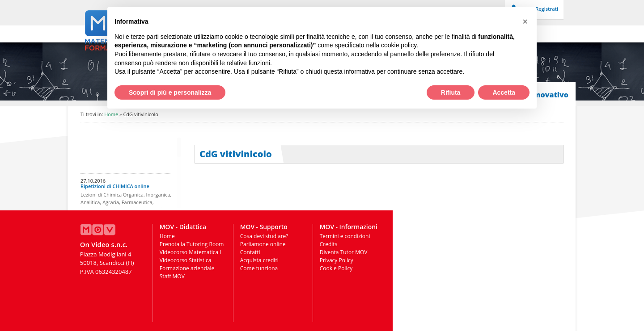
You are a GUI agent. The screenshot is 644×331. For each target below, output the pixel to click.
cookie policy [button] (399, 45)
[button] (525, 21)
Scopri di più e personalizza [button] (170, 92)
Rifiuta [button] (451, 92)
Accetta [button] (504, 92)
